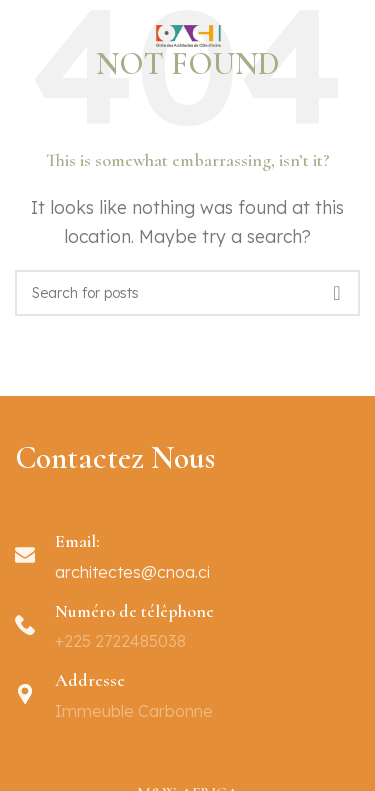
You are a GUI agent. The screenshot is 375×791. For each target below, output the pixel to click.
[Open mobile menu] (18, 45)
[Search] (187, 293)
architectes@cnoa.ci (132, 572)
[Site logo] (188, 43)
